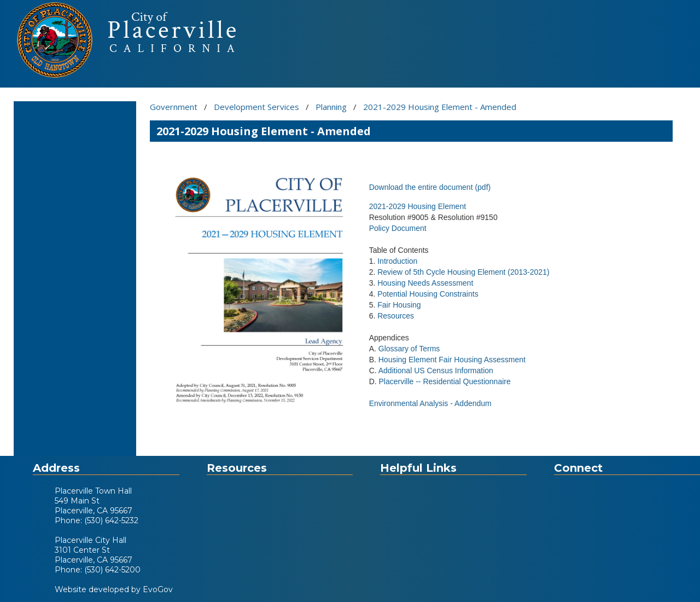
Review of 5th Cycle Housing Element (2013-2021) (463, 272)
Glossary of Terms (409, 349)
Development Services (256, 107)
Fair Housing (399, 305)
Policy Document (398, 228)
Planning (331, 107)
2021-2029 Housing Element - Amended (440, 107)
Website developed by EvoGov (114, 589)
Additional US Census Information (436, 371)
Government (174, 107)
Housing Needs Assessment (425, 283)
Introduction (397, 261)
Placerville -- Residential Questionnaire (445, 381)
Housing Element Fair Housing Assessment (452, 360)
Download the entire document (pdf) (430, 187)
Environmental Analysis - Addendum (430, 403)
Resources (396, 316)
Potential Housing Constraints (428, 294)
